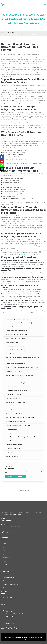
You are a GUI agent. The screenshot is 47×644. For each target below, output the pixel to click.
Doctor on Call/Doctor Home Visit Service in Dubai (20, 375)
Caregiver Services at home (14, 445)
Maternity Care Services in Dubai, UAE (17, 350)
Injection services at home (14, 429)
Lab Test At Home (11, 327)
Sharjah (5, 544)
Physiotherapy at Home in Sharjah (16, 338)
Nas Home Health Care (21, 638)
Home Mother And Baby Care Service (17, 331)
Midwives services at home (14, 371)
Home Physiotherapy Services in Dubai (17, 335)
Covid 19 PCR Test (11, 452)
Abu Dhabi (6, 565)
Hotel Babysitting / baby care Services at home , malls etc (22, 367)
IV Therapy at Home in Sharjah (15, 448)
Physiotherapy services (9, 577)
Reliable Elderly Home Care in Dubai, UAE (18, 319)
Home (3, 32)
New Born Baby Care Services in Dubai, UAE (18, 425)
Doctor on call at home (13, 456)
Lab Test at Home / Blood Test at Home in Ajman (20, 323)
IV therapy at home (12, 387)
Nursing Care (10, 410)
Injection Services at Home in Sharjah (17, 391)
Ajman (5, 551)
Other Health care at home (14, 394)
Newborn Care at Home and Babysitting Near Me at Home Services (23, 359)
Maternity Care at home (13, 398)
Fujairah (5, 561)
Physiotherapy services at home (15, 346)
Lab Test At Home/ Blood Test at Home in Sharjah (20, 406)
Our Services (10, 32)
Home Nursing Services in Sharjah (16, 383)
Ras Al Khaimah (7, 558)
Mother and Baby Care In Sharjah (15, 414)
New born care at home (9, 581)
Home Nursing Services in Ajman (15, 421)
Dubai (4, 547)
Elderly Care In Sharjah (12, 342)
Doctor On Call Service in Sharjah (15, 402)
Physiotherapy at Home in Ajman (16, 364)
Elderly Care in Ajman (12, 441)
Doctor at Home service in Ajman (16, 379)
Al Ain (4, 554)
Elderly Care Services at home (15, 354)
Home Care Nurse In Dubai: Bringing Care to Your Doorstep (23, 437)
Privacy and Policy (8, 598)
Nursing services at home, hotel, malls (17, 433)
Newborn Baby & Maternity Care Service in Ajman (20, 418)
